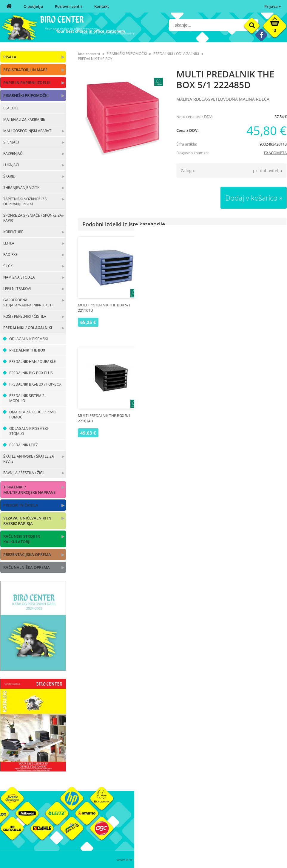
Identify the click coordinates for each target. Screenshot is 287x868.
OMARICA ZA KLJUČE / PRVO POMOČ (32, 415)
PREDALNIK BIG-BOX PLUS (31, 373)
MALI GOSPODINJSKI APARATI (28, 131)
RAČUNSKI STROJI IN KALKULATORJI (22, 539)
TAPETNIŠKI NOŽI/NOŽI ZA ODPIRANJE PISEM (25, 201)
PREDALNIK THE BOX (27, 350)
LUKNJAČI (11, 165)
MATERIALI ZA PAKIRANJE (24, 119)
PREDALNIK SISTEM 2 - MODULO (28, 398)
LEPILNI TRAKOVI (17, 289)
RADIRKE (10, 255)
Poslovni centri (69, 6)
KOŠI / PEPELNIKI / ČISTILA (25, 316)
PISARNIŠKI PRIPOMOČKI (26, 95)
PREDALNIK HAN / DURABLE (33, 362)
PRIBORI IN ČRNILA (21, 505)
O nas (149, 817)
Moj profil (200, 817)
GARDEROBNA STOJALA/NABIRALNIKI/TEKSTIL (29, 302)
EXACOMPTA (275, 153)
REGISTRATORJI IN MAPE (25, 70)
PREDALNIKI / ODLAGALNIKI (28, 328)
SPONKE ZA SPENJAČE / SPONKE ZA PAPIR (33, 218)
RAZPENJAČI (13, 153)
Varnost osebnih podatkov (215, 835)
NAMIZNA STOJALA (19, 277)
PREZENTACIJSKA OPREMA (27, 554)
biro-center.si (89, 54)
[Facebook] (261, 35)
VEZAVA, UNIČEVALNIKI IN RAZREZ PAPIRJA (27, 521)
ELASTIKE (11, 108)
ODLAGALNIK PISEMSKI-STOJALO (29, 431)
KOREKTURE (13, 232)
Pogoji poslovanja (207, 826)
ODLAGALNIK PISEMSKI (28, 339)
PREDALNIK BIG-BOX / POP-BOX (35, 384)
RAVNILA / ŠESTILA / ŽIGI (23, 473)
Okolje (245, 817)
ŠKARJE (9, 176)
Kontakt (102, 6)
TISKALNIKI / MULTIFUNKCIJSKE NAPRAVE (29, 490)
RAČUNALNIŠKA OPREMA (27, 567)
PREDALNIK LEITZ (24, 445)
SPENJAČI (11, 142)
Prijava (273, 6)
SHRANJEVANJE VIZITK (21, 188)
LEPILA (9, 243)
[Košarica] (275, 27)
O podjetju (33, 6)
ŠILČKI (8, 266)
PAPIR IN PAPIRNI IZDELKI (27, 82)
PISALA (10, 57)
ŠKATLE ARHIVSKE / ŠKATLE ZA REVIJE (29, 459)
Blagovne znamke (255, 826)
